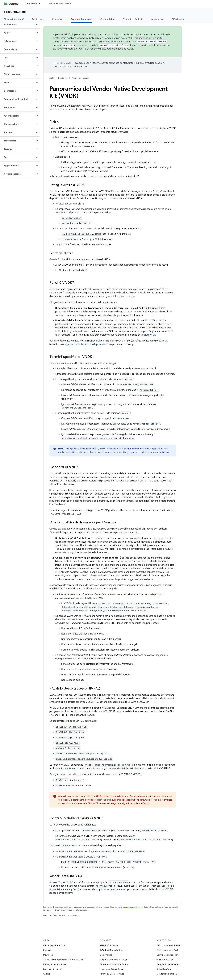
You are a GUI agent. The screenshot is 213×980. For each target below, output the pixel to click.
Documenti (63, 78)
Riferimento (178, 19)
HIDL (165, 341)
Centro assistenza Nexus (168, 955)
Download (48, 955)
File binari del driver (52, 969)
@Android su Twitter (109, 945)
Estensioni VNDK (147, 335)
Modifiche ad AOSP (123, 49)
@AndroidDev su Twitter (111, 950)
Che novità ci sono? (14, 19)
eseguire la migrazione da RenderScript (130, 803)
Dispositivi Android (133, 19)
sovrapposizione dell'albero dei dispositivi (82, 344)
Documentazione (15, 12)
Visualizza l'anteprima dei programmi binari (64, 960)
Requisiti (47, 950)
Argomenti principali (81, 78)
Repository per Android (54, 945)
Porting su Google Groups (112, 974)
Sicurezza (57, 19)
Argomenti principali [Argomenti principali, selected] (81, 19)
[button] (18, 24)
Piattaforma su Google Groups (114, 964)
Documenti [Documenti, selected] (31, 4)
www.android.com (165, 960)
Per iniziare (38, 19)
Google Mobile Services (168, 964)
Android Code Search (60, 4)
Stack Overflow (164, 969)
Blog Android (106, 955)
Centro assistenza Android (169, 945)
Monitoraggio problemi (167, 974)
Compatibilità (107, 19)
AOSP (52, 78)
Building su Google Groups (112, 969)
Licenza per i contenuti (133, 907)
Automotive (158, 19)
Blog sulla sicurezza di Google (114, 960)
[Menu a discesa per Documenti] (41, 4)
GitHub (47, 974)
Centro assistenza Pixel (167, 950)
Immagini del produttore (55, 964)
